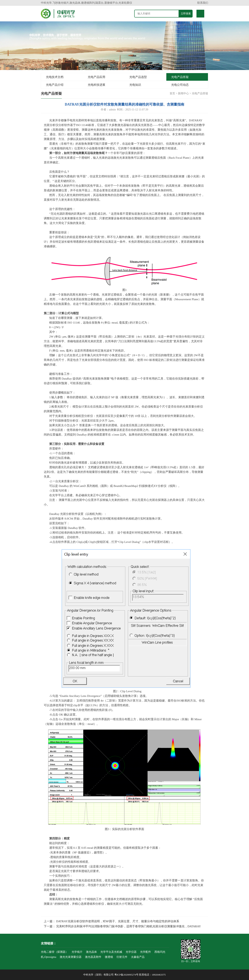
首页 (172, 93)
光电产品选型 (138, 77)
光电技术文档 (55, 77)
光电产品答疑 (180, 77)
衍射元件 (122, 957)
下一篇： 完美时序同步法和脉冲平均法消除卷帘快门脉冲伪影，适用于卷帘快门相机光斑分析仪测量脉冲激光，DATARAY (122, 926)
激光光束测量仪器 (71, 957)
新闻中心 (183, 93)
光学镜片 (77, 952)
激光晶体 (91, 952)
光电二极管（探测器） (54, 952)
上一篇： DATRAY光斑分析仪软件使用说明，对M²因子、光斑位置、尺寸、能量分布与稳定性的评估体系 (111, 921)
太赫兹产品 (138, 957)
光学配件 (146, 952)
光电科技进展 (96, 85)
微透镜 (109, 957)
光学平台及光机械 (111, 952)
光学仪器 (131, 952)
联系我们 (203, 3)
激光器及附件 (93, 957)
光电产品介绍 (55, 85)
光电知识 (135, 85)
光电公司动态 (180, 85)
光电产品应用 (96, 77)
